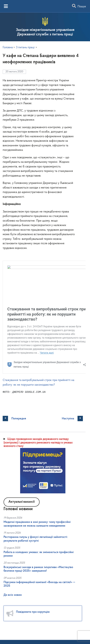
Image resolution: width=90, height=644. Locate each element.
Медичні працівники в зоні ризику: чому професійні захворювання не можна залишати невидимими (37, 590)
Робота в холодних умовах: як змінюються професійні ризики (39, 620)
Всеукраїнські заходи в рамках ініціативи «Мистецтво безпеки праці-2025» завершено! (38, 635)
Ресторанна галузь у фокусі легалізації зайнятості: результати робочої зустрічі (36, 605)
